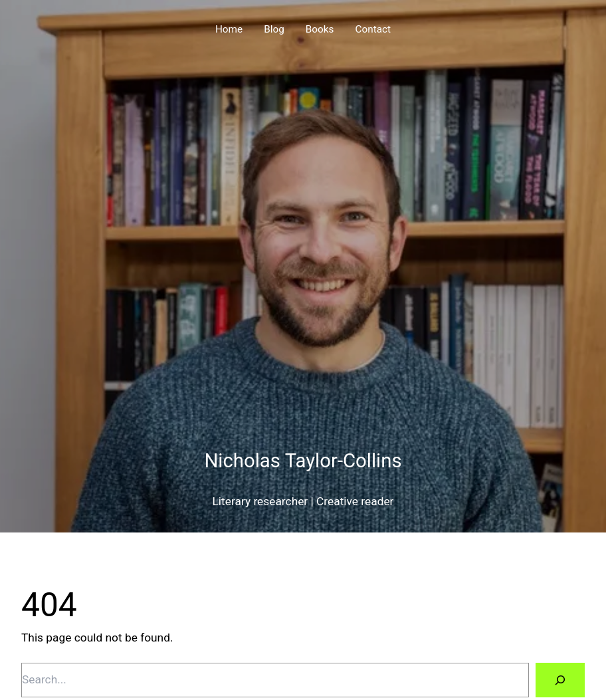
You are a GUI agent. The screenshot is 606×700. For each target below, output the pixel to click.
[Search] (560, 680)
